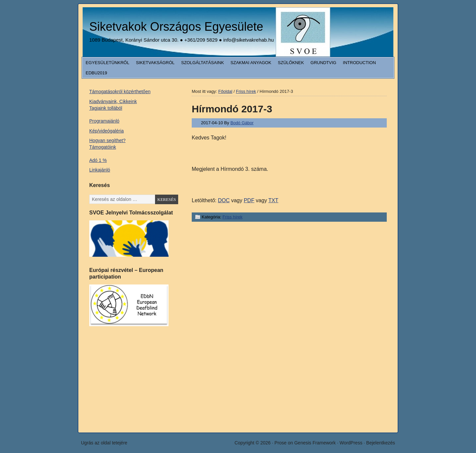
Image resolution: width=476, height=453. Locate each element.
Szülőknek (291, 63)
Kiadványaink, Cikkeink (113, 101)
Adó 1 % (98, 160)
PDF (249, 200)
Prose (280, 443)
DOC (224, 200)
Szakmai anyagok (251, 63)
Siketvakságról (155, 63)
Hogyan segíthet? (107, 140)
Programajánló (104, 121)
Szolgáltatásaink (202, 63)
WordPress (351, 443)
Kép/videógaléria (106, 131)
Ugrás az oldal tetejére (104, 443)
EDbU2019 (96, 73)
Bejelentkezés (381, 443)
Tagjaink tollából (106, 108)
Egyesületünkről (107, 63)
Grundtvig (323, 63)
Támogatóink (103, 147)
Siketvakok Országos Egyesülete (176, 27)
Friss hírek (233, 217)
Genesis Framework (315, 443)
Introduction (359, 63)
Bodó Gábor (242, 123)
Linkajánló (100, 170)
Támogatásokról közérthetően (120, 92)
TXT (273, 200)
